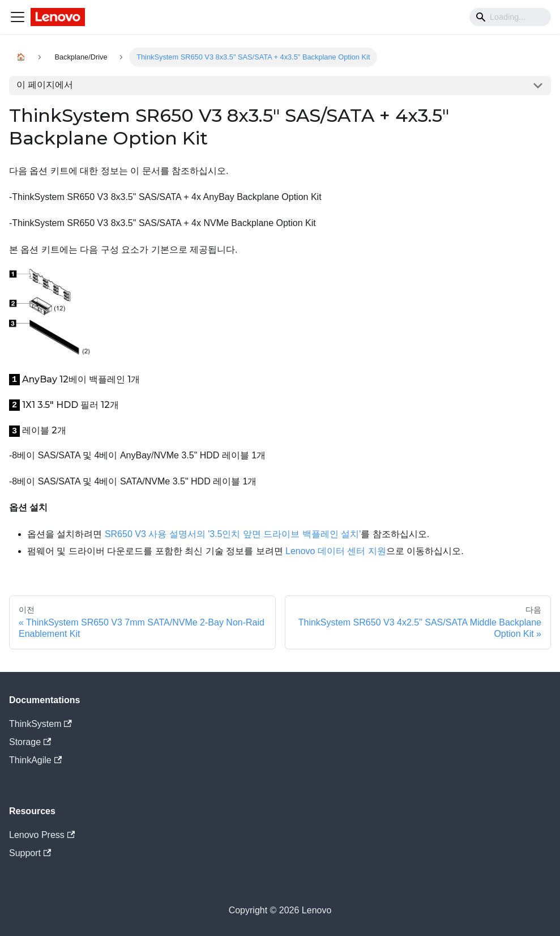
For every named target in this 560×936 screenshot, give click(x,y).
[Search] (510, 17)
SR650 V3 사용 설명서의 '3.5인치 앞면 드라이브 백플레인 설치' (233, 534)
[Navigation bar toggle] (18, 17)
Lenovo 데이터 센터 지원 (336, 551)
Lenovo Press (42, 835)
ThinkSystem (40, 724)
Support (30, 853)
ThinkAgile (35, 760)
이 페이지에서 (45, 85)
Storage (30, 742)
